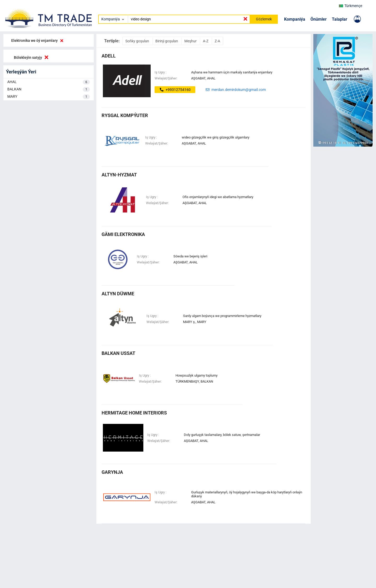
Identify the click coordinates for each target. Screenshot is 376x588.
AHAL (49, 82)
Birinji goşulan (167, 41)
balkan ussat (118, 353)
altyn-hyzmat (119, 175)
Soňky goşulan (138, 41)
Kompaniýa (295, 19)
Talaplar (340, 19)
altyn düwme (118, 294)
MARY (49, 97)
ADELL (109, 56)
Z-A (217, 41)
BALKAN (49, 89)
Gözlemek (264, 19)
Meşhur (191, 41)
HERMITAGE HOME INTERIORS (134, 413)
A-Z (206, 41)
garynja (112, 472)
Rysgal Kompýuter (125, 115)
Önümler (319, 19)
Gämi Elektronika (123, 234)
